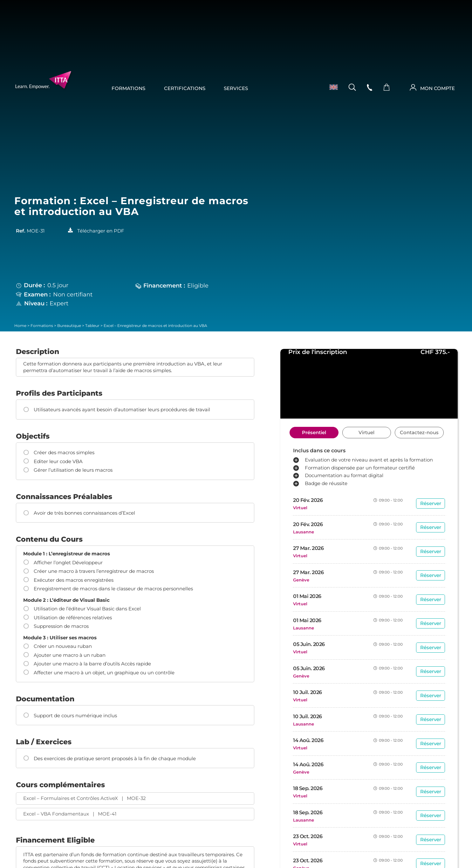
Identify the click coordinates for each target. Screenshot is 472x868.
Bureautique (69, 326)
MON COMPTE (438, 88)
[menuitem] (331, 87)
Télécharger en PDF (101, 231)
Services (236, 88)
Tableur (92, 326)
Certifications (185, 88)
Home (20, 326)
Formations (128, 88)
